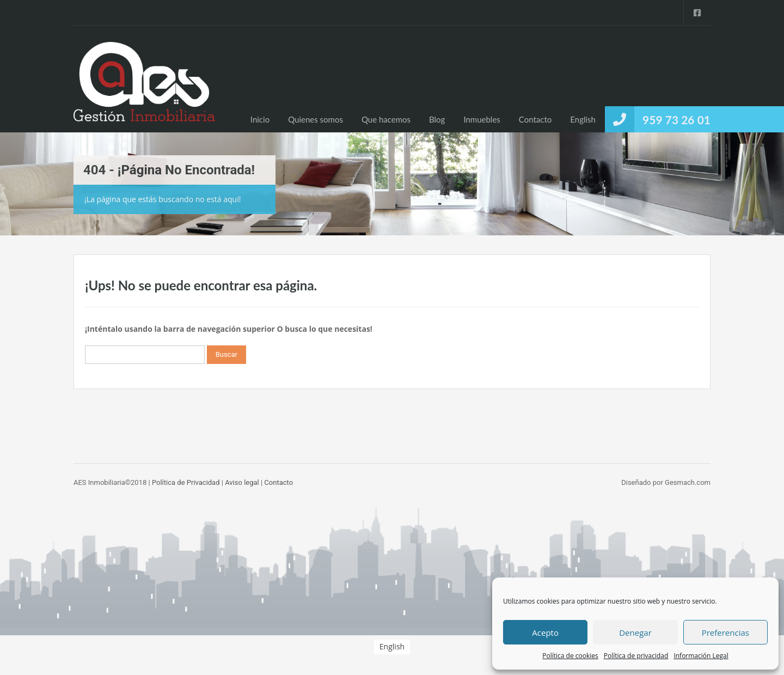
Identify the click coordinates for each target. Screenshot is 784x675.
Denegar (635, 633)
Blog (437, 119)
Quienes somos (316, 119)
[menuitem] (583, 119)
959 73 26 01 (676, 120)
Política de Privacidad (186, 482)
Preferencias (725, 633)
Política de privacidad (636, 656)
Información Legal (701, 656)
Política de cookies (570, 656)
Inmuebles (482, 119)
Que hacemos (386, 119)
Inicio (260, 119)
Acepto (545, 633)
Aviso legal (242, 482)
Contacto (535, 119)
